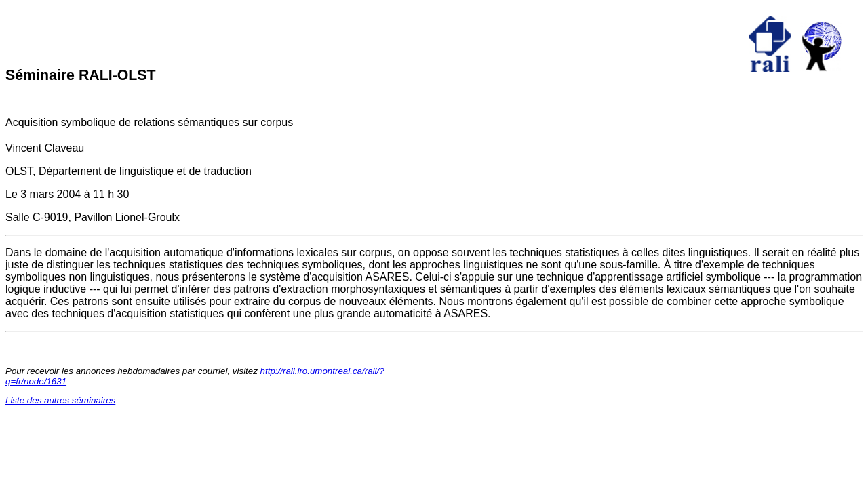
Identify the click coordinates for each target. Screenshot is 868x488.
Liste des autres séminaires (60, 400)
